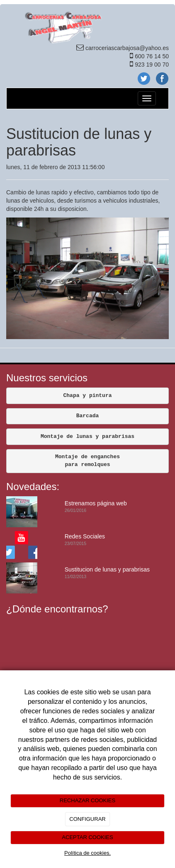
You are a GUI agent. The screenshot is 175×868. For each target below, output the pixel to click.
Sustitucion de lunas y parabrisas (107, 569)
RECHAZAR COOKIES (87, 800)
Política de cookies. (87, 853)
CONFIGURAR (87, 819)
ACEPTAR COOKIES (87, 837)
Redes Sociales (85, 536)
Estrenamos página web (96, 503)
